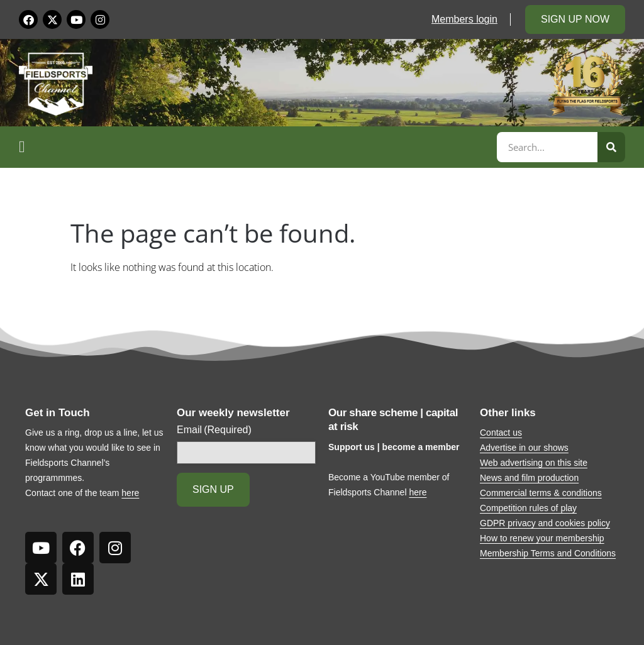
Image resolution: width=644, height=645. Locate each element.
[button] (256, 147)
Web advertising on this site (534, 463)
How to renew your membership (542, 538)
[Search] (611, 147)
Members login (464, 19)
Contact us (501, 433)
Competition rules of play (528, 508)
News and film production (529, 478)
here (130, 493)
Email (214, 430)
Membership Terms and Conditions (548, 553)
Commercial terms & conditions (541, 493)
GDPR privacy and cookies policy (545, 523)
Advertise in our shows (524, 448)
